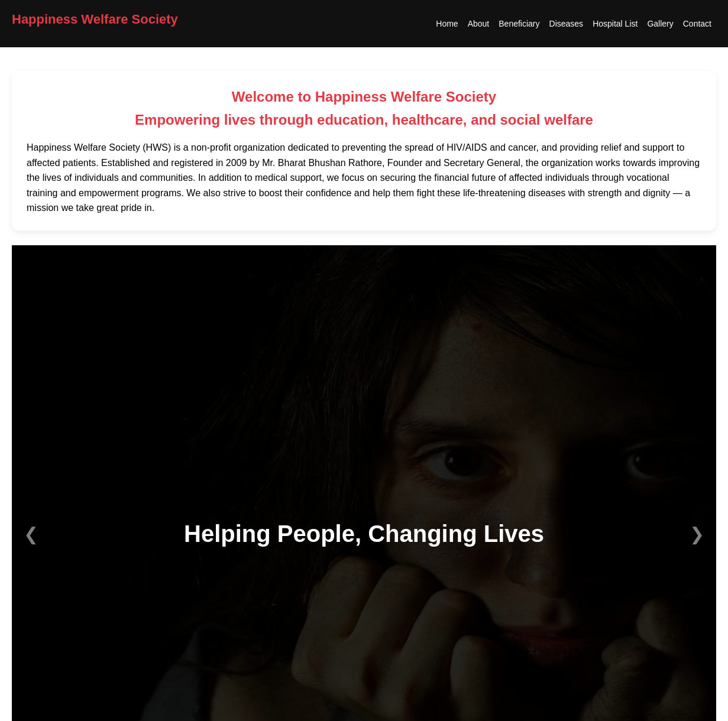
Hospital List (615, 24)
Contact (697, 24)
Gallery (660, 24)
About (479, 24)
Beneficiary (519, 24)
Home (447, 24)
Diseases (567, 24)
